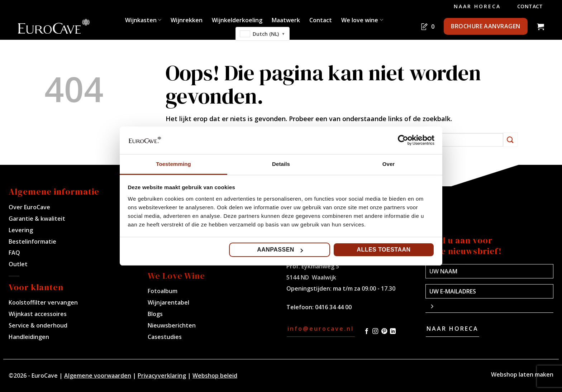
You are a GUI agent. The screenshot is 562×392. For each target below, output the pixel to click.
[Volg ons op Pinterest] (384, 331)
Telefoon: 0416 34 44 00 (319, 307)
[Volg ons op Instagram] (375, 331)
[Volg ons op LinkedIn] (393, 331)
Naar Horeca (477, 6)
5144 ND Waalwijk (311, 277)
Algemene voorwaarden (98, 376)
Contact (530, 6)
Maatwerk (286, 20)
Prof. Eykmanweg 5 (313, 266)
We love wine (362, 20)
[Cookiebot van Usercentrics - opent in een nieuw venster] (403, 140)
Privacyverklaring (162, 376)
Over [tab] (389, 164)
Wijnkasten (143, 20)
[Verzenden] (510, 140)
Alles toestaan (384, 250)
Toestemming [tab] (173, 164)
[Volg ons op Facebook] (367, 331)
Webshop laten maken (522, 374)
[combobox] (263, 34)
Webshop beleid (215, 376)
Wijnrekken (187, 20)
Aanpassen (280, 250)
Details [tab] (281, 164)
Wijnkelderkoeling (237, 20)
